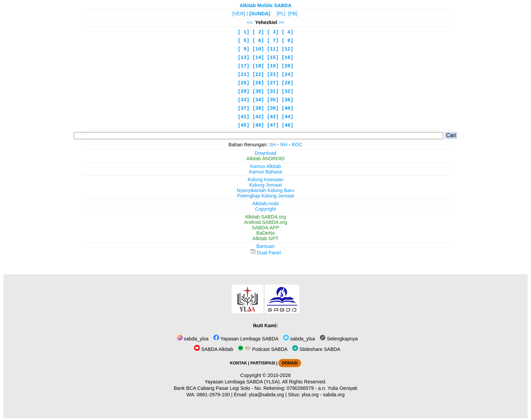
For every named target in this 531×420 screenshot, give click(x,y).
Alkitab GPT (266, 238)
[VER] (239, 14)
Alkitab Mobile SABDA (266, 5)
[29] (244, 91)
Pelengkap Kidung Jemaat (265, 196)
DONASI (290, 363)
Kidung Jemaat (265, 185)
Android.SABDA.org (265, 222)
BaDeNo (265, 233)
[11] (273, 49)
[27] (273, 83)
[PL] (281, 14)
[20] (288, 66)
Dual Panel (265, 253)
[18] (258, 66)
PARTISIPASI (263, 363)
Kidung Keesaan (265, 180)
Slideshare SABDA (316, 349)
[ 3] (273, 32)
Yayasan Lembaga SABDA (246, 339)
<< (250, 22)
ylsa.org (310, 395)
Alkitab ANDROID (266, 159)
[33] (244, 100)
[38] (258, 108)
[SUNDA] (260, 14)
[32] (288, 91)
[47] (273, 125)
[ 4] (288, 32)
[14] (258, 58)
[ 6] (258, 41)
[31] (273, 91)
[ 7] (273, 41)
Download (265, 153)
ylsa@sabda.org (266, 395)
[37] (244, 108)
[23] (273, 75)
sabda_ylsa (193, 339)
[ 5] (244, 41)
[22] (258, 75)
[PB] (293, 14)
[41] (244, 117)
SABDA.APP (265, 228)
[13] (244, 58)
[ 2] (258, 32)
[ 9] (244, 49)
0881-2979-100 (213, 395)
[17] (244, 66)
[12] (288, 49)
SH (273, 145)
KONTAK (238, 363)
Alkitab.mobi (265, 204)
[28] (288, 83)
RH (284, 145)
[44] (288, 117)
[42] (258, 117)
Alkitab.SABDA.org (266, 217)
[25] (244, 83)
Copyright (265, 209)
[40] (288, 108)
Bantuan (265, 246)
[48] (288, 125)
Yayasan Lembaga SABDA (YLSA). (243, 382)
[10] (258, 49)
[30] (258, 91)
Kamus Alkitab (265, 166)
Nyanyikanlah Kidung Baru (265, 190)
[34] (258, 100)
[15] (273, 58)
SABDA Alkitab (214, 349)
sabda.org (334, 395)
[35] (273, 100)
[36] (288, 100)
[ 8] (288, 41)
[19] (273, 66)
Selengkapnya (339, 339)
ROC (297, 145)
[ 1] (244, 32)
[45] (244, 125)
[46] (258, 125)
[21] (244, 75)
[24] (288, 75)
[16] (288, 58)
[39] (273, 108)
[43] (273, 117)
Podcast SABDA (263, 349)
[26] (258, 83)
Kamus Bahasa (265, 172)
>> (281, 22)
